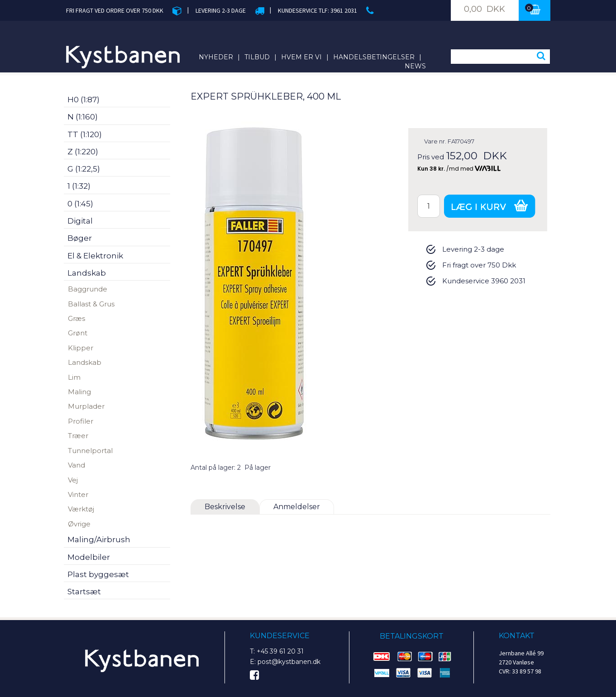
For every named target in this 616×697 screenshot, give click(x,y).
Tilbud (257, 57)
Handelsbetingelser (374, 57)
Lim (74, 377)
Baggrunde (88, 289)
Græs (76, 318)
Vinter (78, 494)
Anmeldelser (297, 507)
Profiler (81, 421)
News (415, 66)
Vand (76, 465)
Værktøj (81, 509)
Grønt (78, 333)
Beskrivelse (225, 507)
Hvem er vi (301, 57)
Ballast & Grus (91, 304)
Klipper (81, 348)
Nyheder (216, 57)
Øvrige (79, 524)
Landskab (85, 362)
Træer (78, 436)
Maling (79, 392)
